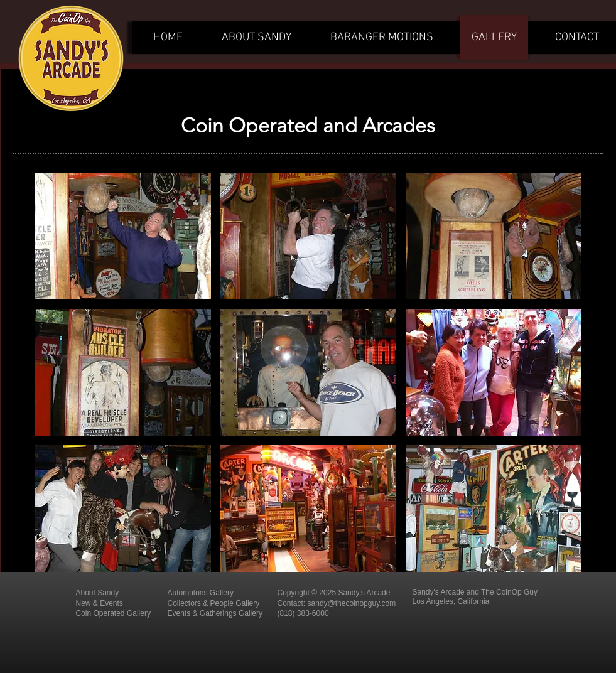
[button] (123, 236)
